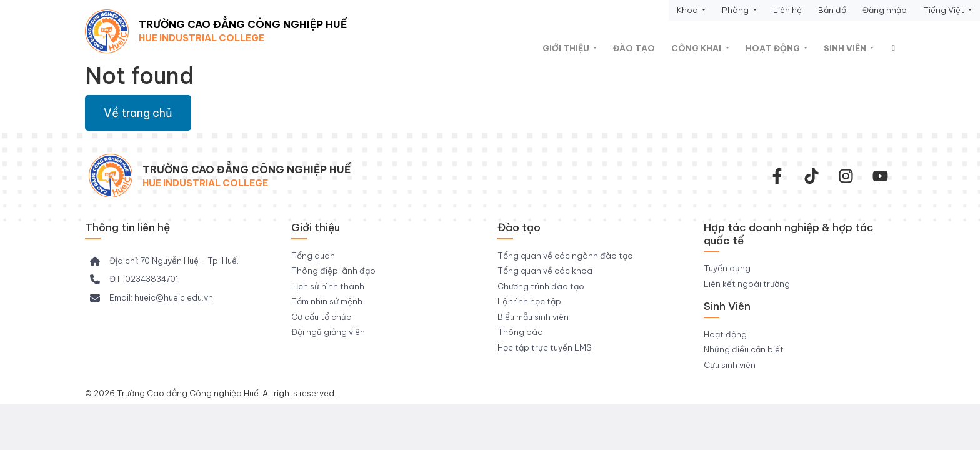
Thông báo (520, 332)
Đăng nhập (885, 10)
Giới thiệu (567, 48)
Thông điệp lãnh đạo (333, 271)
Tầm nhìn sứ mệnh (327, 301)
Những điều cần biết (744, 349)
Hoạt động (774, 48)
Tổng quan (313, 256)
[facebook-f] (777, 176)
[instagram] (846, 176)
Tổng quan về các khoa (545, 271)
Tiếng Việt (945, 10)
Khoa (688, 10)
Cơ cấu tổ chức (321, 317)
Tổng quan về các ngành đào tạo (565, 256)
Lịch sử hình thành (328, 286)
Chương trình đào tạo (541, 286)
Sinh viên (846, 48)
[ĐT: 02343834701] (134, 279)
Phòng (736, 10)
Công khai (697, 48)
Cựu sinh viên (730, 365)
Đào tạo (634, 48)
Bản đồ (832, 10)
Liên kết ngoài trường (747, 284)
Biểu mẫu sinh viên (533, 317)
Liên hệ (787, 10)
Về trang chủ (138, 113)
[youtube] (880, 176)
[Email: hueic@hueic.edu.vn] (152, 298)
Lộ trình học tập (529, 301)
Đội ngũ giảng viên (328, 332)
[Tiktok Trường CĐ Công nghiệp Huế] (812, 176)
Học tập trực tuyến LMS (545, 347)
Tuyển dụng (727, 268)
